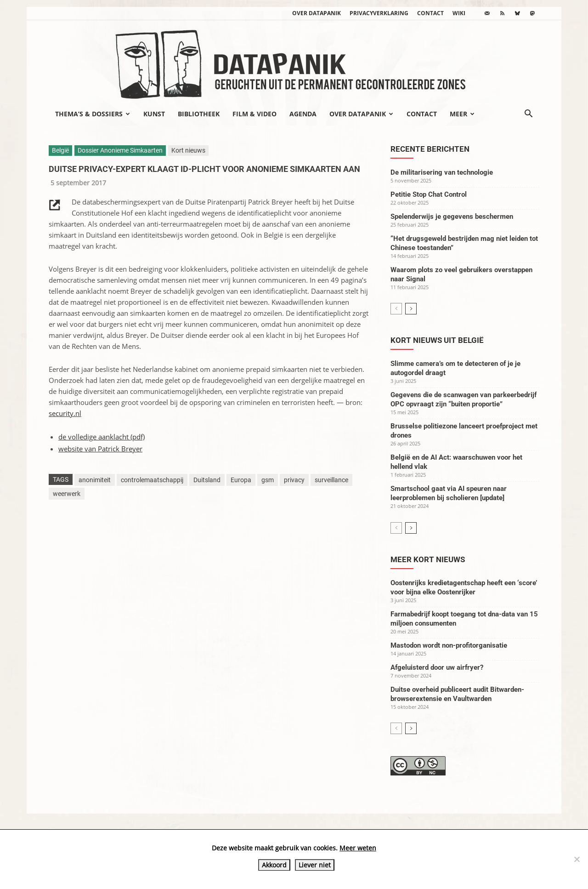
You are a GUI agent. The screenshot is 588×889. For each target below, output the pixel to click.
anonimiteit (95, 480)
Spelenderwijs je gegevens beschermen (452, 217)
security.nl (65, 413)
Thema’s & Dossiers (93, 114)
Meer (462, 114)
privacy (294, 480)
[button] (528, 114)
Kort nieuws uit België (437, 340)
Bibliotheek (199, 114)
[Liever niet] (577, 859)
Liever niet (315, 865)
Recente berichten (430, 149)
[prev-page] (396, 309)
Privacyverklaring (379, 13)
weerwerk (67, 494)
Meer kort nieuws (428, 559)
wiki (459, 13)
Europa (241, 480)
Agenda (303, 114)
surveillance (331, 480)
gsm (268, 480)
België (60, 150)
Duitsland (207, 480)
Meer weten (358, 848)
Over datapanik (317, 13)
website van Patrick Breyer (100, 449)
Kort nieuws (188, 150)
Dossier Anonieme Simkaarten (120, 150)
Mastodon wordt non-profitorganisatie (449, 645)
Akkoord (274, 865)
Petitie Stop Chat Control (429, 194)
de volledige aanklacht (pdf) (102, 437)
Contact (430, 13)
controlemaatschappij (152, 480)
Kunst (154, 114)
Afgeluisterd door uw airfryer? (437, 667)
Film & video (254, 114)
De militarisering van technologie (442, 172)
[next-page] (411, 309)
